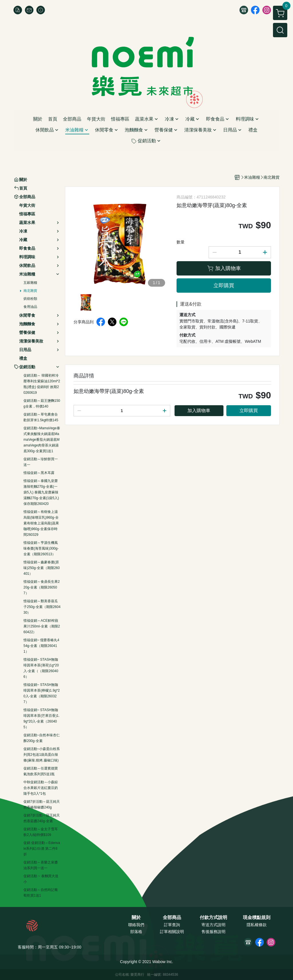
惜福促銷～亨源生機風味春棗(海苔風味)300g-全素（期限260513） (41, 548)
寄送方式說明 (213, 925)
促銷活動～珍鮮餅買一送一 (41, 462)
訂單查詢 (172, 925)
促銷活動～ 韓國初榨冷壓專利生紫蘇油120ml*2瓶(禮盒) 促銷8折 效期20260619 (42, 384)
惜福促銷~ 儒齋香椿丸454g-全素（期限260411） (41, 646)
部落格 (136, 932)
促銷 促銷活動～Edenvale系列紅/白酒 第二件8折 (42, 849)
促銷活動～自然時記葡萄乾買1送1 (41, 893)
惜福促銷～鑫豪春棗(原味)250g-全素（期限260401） (42, 568)
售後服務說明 (213, 932)
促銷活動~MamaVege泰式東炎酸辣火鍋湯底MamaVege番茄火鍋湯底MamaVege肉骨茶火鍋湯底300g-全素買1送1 (42, 440)
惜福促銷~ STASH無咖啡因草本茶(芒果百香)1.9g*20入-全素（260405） (41, 719)
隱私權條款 (257, 925)
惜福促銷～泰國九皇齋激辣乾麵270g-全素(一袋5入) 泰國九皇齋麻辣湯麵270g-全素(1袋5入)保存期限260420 (41, 492)
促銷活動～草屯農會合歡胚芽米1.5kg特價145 (41, 417)
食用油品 (30, 307)
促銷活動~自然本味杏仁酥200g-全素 (42, 738)
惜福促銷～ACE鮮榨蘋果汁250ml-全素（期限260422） (42, 626)
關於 (136, 918)
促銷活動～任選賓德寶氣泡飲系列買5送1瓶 (41, 771)
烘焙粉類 (30, 299)
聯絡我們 (136, 925)
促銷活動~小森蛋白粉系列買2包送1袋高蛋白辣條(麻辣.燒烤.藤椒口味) (42, 755)
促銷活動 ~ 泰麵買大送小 (41, 879)
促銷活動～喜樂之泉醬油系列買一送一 (41, 865)
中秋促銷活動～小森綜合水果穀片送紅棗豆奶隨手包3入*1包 (41, 788)
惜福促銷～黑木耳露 (39, 473)
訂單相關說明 (172, 932)
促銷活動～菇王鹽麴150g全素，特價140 (42, 404)
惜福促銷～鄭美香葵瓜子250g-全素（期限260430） (42, 607)
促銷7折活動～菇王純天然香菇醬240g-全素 (42, 818)
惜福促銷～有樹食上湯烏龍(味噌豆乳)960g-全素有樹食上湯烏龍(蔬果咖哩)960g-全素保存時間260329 (41, 523)
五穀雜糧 (30, 283)
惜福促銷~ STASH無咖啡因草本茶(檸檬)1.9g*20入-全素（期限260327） (42, 693)
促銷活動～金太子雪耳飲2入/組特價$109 (41, 832)
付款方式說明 (213, 918)
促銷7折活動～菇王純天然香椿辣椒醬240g (42, 804)
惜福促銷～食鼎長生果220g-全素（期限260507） (42, 587)
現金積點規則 (257, 918)
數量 (181, 242)
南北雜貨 (30, 291)
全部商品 (172, 918)
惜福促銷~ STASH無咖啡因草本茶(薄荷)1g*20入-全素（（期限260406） (41, 668)
